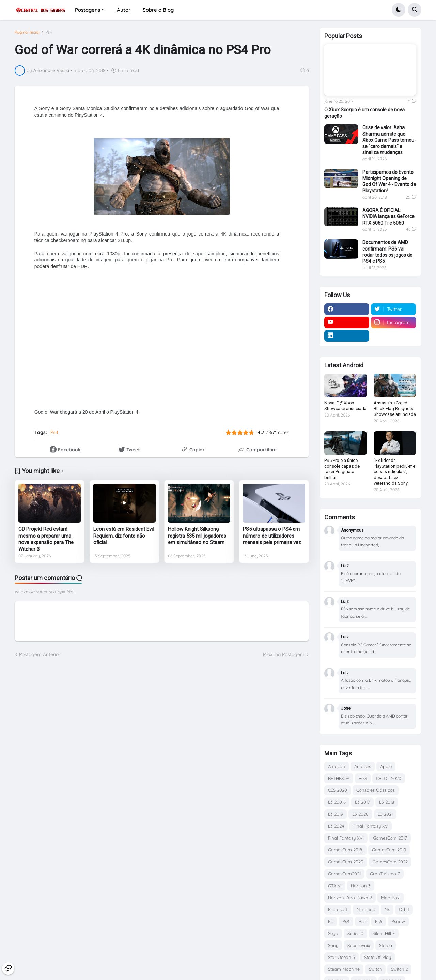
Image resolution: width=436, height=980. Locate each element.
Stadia (386, 945)
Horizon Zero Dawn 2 (350, 898)
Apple (386, 766)
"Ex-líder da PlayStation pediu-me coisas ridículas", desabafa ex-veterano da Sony (394, 472)
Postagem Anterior (40, 654)
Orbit (404, 909)
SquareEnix (359, 945)
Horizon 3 (361, 886)
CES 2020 (338, 790)
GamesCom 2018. (345, 850)
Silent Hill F (384, 933)
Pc (331, 921)
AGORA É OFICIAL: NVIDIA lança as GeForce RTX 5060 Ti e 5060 (388, 216)
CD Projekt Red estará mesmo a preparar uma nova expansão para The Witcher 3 (46, 539)
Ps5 (362, 921)
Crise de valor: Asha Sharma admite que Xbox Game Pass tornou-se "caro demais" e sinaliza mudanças (389, 140)
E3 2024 (336, 826)
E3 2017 (362, 802)
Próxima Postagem (284, 654)
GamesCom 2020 (346, 862)
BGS (363, 778)
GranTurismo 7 (385, 874)
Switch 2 (399, 969)
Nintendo (366, 909)
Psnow (398, 921)
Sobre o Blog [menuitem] (158, 10)
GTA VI (335, 886)
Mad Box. (391, 898)
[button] (399, 10)
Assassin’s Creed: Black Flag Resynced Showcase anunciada (395, 409)
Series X (355, 933)
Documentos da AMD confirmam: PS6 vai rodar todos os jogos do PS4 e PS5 (387, 252)
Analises (363, 766)
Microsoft (338, 909)
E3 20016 (337, 802)
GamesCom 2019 (389, 850)
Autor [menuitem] (124, 10)
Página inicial (27, 32)
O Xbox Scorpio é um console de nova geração (364, 113)
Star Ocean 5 (341, 957)
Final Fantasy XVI (346, 838)
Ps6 (379, 921)
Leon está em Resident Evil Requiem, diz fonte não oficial (123, 536)
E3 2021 (385, 814)
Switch (375, 969)
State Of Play (378, 957)
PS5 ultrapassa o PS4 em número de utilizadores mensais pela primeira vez (272, 536)
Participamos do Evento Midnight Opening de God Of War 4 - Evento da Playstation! (389, 182)
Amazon (337, 766)
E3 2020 (360, 814)
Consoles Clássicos (376, 790)
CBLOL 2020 (389, 778)
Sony (333, 945)
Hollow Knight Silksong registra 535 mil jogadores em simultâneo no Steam (197, 536)
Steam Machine (344, 969)
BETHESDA (339, 778)
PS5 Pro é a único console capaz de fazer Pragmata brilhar (342, 469)
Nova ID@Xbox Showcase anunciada (345, 406)
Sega (333, 933)
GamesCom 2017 (390, 838)
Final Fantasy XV (371, 826)
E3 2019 (336, 814)
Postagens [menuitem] (88, 10)
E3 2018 (387, 802)
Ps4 (49, 32)
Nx (387, 909)
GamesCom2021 (344, 874)
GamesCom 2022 (390, 862)
